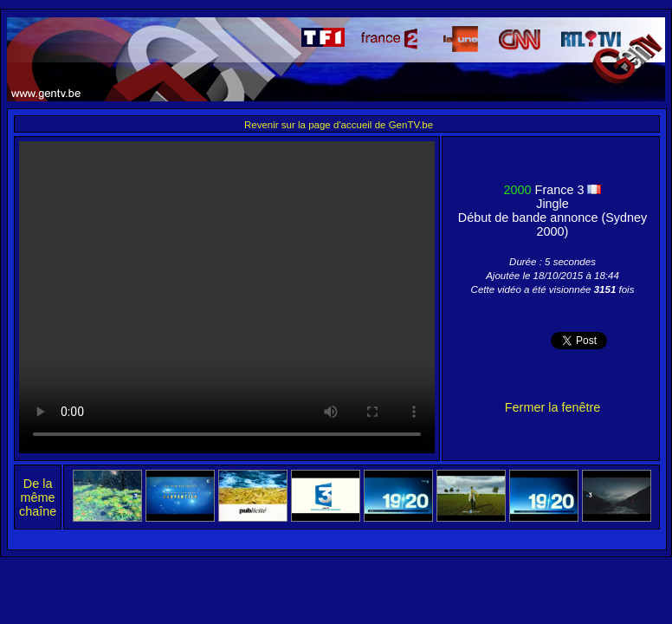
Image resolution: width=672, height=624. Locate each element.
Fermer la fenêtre (552, 407)
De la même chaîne (38, 497)
